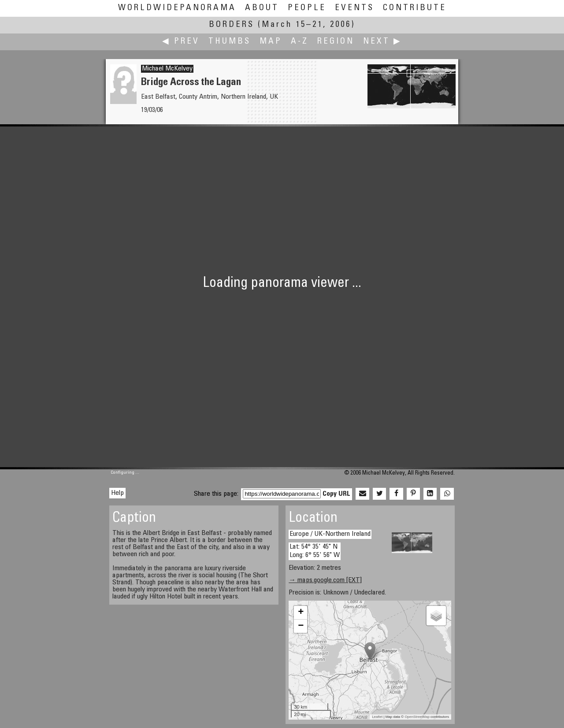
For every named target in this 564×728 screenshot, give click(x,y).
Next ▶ (382, 42)
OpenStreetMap (417, 717)
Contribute (415, 8)
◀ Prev (181, 42)
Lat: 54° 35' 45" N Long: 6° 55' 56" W (315, 551)
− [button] (301, 626)
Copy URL (336, 494)
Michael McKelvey (167, 69)
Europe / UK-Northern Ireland (330, 534)
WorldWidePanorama (177, 8)
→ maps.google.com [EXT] (325, 580)
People (307, 8)
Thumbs (230, 42)
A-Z (300, 42)
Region (336, 42)
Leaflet (377, 717)
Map (271, 42)
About (262, 8)
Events (354, 8)
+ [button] (301, 613)
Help (117, 493)
